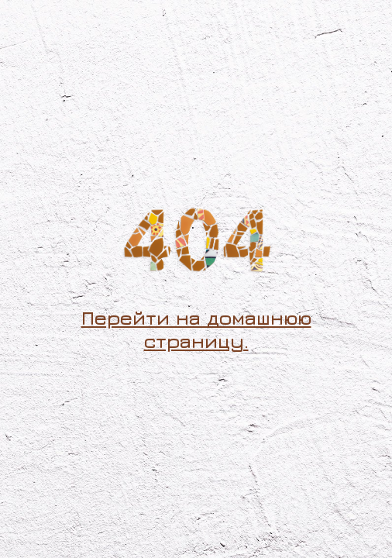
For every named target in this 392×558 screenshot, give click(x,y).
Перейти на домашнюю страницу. (196, 329)
